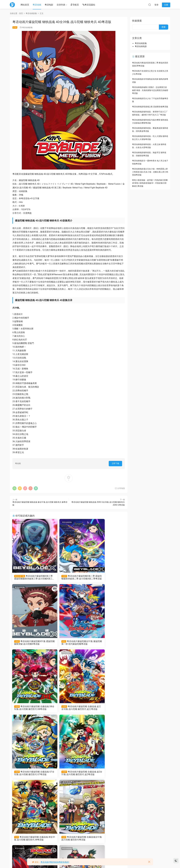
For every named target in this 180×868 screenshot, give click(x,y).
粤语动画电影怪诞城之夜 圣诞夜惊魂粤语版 (150, 107)
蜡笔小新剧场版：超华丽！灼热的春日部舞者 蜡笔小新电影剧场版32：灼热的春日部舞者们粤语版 (150, 183)
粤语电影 (49, 5)
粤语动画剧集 (27, 27)
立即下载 (115, 463)
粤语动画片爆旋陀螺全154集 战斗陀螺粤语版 (68, 841)
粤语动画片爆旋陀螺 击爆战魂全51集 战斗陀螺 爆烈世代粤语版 (30, 775)
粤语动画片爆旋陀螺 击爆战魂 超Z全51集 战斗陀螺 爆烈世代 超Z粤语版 (68, 709)
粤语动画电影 (141, 46)
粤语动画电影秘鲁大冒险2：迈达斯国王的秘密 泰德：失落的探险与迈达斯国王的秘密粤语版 (150, 90)
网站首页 (25, 5)
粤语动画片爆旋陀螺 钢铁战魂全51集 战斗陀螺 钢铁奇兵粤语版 (30, 841)
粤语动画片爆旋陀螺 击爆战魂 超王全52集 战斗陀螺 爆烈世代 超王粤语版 (106, 643)
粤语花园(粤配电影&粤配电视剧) (55, 862)
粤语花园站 (89, 5)
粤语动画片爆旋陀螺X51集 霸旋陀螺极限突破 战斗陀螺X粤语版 (107, 577)
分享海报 (120, 488)
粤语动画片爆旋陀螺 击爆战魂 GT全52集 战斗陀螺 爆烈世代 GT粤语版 (30, 709)
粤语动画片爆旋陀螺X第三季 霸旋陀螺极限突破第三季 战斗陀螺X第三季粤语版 (30, 577)
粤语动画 (37, 5)
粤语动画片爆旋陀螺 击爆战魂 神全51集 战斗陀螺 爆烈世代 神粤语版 (106, 709)
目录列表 (61, 5)
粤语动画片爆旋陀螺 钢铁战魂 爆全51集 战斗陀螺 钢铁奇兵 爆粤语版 (106, 775)
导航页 (75, 5)
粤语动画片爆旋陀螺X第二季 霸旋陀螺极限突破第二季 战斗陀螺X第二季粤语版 (68, 577)
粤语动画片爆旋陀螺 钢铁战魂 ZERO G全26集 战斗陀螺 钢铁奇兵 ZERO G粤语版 (68, 775)
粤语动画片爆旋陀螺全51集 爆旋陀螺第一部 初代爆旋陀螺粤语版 (30, 643)
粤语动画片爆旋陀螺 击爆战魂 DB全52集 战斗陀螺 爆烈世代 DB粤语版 (68, 643)
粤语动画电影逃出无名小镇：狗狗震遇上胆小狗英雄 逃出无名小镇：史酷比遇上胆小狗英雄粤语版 (150, 172)
